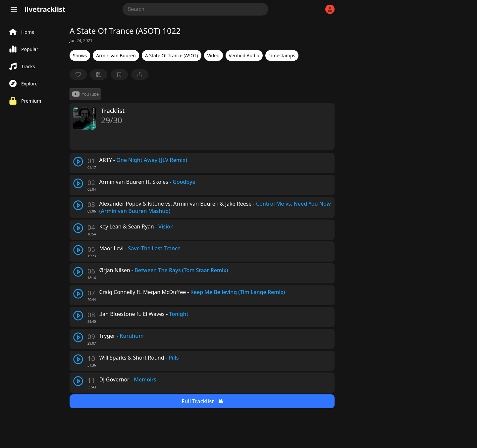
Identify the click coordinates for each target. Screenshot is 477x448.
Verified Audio (244, 55)
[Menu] (14, 9)
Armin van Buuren (116, 55)
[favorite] (78, 75)
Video (213, 55)
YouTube (85, 94)
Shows (80, 55)
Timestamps (282, 55)
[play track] (78, 162)
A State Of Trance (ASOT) (172, 55)
